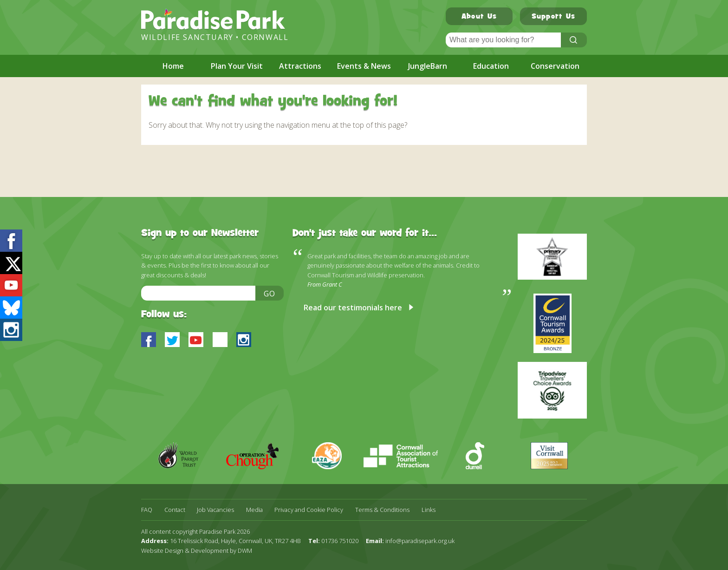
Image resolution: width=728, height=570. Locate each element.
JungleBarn (428, 66)
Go (270, 294)
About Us (479, 17)
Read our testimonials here (353, 308)
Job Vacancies (215, 510)
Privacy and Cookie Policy (309, 510)
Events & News (364, 66)
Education (491, 66)
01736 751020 (340, 541)
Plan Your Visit (237, 66)
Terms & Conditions (382, 510)
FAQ (147, 510)
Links (429, 510)
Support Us (554, 17)
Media (254, 510)
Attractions (300, 66)
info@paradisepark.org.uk (420, 541)
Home (173, 66)
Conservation (555, 66)
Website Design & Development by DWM (197, 550)
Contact (175, 510)
